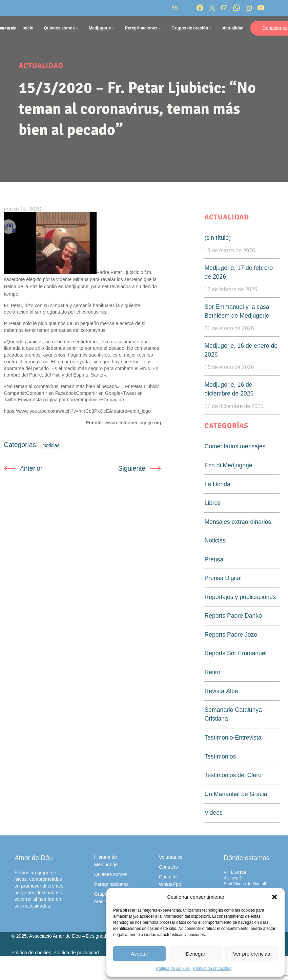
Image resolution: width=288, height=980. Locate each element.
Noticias (51, 445)
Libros (212, 503)
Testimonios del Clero (233, 775)
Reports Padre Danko (233, 615)
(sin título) (217, 238)
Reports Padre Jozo (231, 634)
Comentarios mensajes (235, 446)
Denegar (196, 954)
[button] (274, 897)
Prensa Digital (223, 578)
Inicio (28, 28)
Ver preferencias (252, 954)
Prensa (214, 559)
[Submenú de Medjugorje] (113, 28)
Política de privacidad (212, 968)
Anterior (31, 468)
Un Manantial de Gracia (236, 794)
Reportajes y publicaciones (240, 597)
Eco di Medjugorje (228, 465)
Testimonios (220, 756)
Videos (213, 813)
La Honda (217, 484)
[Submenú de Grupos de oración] (211, 28)
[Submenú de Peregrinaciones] (160, 28)
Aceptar (140, 954)
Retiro (212, 672)
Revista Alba (221, 691)
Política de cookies (173, 968)
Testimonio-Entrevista (233, 737)
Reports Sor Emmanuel (235, 653)
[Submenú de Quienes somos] (77, 28)
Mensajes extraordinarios (238, 522)
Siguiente (132, 468)
